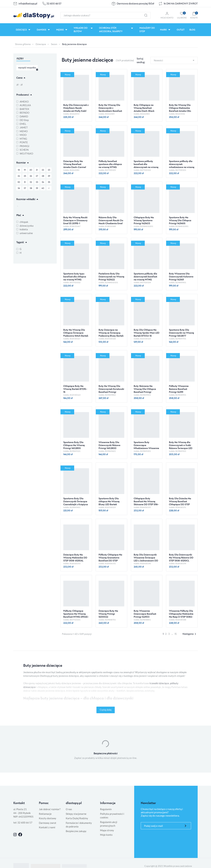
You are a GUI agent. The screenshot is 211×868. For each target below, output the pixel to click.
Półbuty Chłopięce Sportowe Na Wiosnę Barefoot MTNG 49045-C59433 (76, 615)
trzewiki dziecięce (159, 683)
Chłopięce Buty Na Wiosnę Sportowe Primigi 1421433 (144, 220)
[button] (194, 15)
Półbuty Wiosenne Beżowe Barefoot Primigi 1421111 (179, 389)
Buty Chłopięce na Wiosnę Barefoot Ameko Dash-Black (144, 108)
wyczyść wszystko (27, 67)
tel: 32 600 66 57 (23, 823)
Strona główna (23, 44)
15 (176, 634)
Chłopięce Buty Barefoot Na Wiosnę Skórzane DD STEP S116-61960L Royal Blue (146, 503)
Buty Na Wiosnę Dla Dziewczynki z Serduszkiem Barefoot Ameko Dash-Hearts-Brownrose (110, 111)
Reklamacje (45, 814)
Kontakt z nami (47, 827)
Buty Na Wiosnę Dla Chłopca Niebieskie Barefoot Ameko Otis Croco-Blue (180, 109)
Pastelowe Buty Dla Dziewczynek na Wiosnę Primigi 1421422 (111, 277)
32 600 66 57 (54, 4)
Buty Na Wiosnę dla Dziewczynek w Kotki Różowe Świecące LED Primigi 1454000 (181, 447)
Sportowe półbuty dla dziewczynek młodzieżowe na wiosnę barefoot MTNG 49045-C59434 (182, 167)
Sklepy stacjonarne (76, 814)
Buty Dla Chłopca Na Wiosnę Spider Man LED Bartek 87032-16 (147, 333)
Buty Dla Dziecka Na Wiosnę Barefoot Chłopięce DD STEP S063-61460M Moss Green (180, 504)
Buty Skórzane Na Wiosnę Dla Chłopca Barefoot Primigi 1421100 (145, 390)
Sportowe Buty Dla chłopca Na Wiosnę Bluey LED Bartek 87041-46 (109, 503)
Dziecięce (41, 44)
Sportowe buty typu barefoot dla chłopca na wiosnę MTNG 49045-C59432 (75, 278)
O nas (69, 809)
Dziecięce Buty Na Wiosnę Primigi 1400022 (108, 614)
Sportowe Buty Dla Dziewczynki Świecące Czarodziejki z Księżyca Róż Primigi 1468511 (76, 503)
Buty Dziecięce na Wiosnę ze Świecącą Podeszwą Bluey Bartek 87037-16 (111, 334)
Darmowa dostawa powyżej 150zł (135, 4)
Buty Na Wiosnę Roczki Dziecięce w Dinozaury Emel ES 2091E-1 (75, 220)
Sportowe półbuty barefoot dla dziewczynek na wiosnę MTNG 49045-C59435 (146, 166)
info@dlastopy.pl (28, 4)
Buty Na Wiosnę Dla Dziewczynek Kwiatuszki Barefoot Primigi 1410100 (111, 390)
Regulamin (106, 809)
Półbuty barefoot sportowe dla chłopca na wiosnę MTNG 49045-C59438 (110, 166)
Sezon (54, 44)
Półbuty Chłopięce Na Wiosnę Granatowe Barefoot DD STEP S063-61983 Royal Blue (111, 559)
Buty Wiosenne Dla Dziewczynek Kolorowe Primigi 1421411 (181, 277)
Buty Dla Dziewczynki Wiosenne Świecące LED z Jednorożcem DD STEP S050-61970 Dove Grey (146, 561)
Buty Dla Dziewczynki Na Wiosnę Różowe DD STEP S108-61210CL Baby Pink (181, 559)
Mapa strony (107, 830)
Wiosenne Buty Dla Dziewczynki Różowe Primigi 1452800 (109, 445)
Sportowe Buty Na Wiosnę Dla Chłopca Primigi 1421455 (180, 220)
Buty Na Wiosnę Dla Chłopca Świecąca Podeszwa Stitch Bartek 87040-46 (76, 334)
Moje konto (106, 835)
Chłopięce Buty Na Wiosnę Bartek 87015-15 (75, 389)
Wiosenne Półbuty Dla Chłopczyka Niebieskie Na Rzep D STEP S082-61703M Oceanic (181, 615)
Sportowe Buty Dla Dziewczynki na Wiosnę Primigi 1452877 (181, 333)
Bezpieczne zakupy (76, 831)
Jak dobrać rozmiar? (50, 809)
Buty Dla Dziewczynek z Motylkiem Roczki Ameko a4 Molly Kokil (76, 108)
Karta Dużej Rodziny (77, 818)
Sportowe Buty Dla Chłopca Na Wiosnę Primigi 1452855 (74, 445)
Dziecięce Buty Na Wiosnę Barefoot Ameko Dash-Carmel (75, 164)
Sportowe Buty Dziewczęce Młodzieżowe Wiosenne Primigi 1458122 (146, 447)
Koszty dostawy (48, 818)
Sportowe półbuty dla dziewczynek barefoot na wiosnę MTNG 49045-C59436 (145, 278)
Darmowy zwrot (48, 823)
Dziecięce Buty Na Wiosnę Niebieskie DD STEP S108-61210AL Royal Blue (75, 559)
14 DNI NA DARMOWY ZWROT (181, 4)
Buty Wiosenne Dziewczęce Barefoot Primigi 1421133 (145, 614)
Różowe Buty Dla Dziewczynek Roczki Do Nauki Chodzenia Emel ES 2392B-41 (111, 222)
